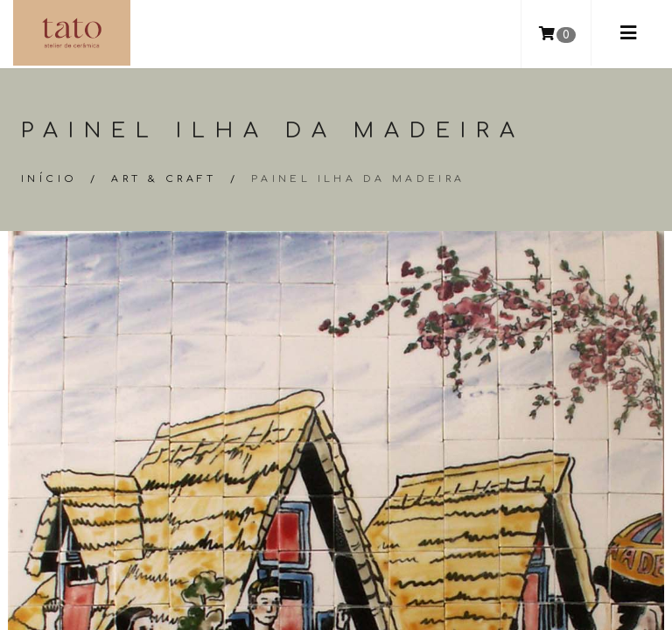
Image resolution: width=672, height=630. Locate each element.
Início (49, 179)
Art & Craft (164, 179)
